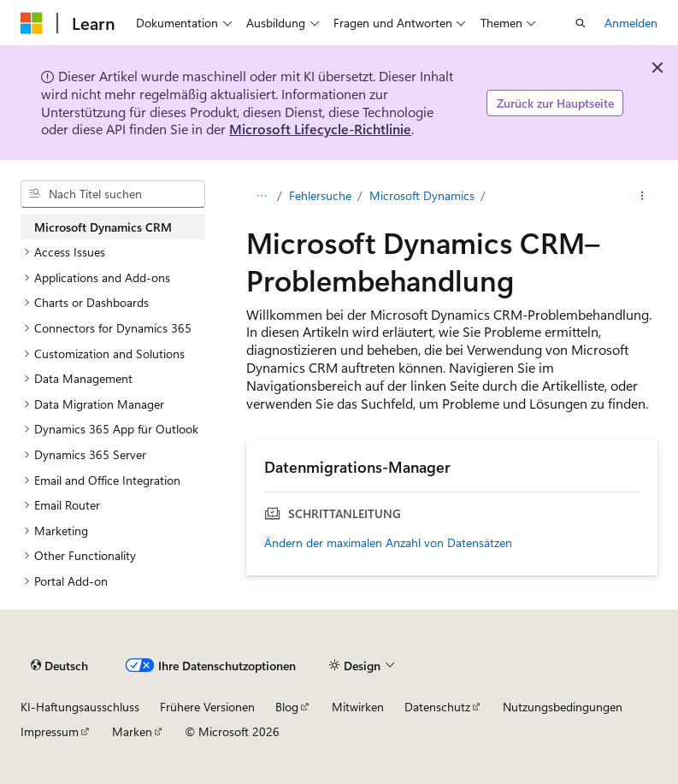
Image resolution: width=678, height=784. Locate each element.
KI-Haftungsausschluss (80, 707)
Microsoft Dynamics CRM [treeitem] (103, 227)
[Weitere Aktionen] (643, 196)
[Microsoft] (32, 23)
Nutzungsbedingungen (563, 707)
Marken (132, 731)
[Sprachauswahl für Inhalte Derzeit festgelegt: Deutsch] (59, 665)
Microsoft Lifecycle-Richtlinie (320, 129)
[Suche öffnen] (581, 23)
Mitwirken (358, 707)
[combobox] (113, 194)
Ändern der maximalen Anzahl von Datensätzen (388, 543)
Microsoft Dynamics (422, 195)
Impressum (50, 731)
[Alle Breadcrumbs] (261, 196)
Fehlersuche (320, 195)
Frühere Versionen (207, 707)
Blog (287, 707)
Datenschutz (437, 707)
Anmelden (631, 23)
